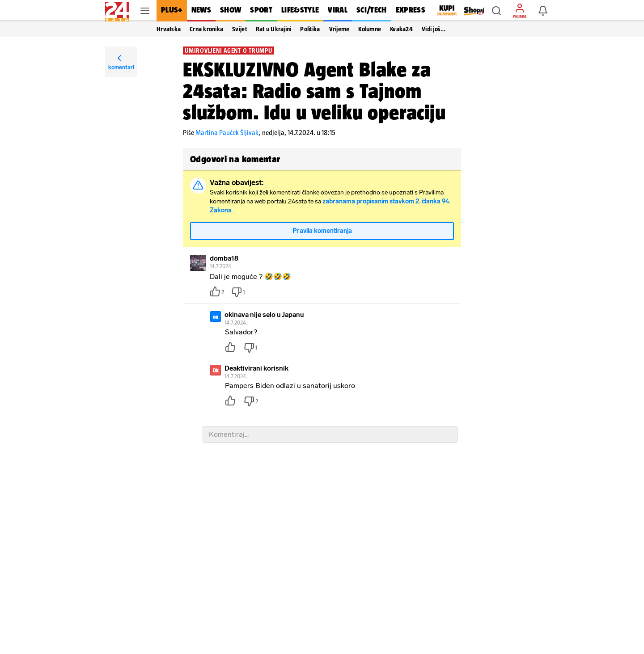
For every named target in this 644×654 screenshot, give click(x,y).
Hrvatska (169, 29)
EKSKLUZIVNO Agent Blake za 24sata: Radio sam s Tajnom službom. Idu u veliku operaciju (314, 91)
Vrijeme (339, 29)
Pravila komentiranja (322, 231)
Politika (310, 29)
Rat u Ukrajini (274, 29)
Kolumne (370, 29)
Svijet (239, 29)
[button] (496, 11)
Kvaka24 (401, 29)
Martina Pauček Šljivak (227, 133)
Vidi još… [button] (434, 29)
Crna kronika (206, 29)
